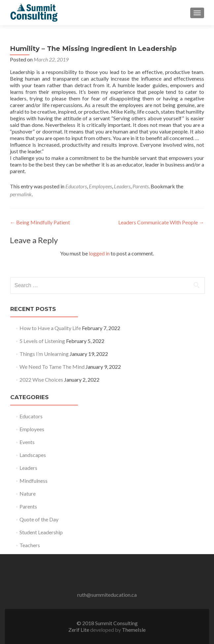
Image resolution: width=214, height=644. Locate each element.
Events (27, 442)
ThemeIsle (134, 630)
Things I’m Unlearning (44, 354)
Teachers (30, 545)
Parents (141, 186)
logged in (99, 253)
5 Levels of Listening (42, 341)
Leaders (122, 186)
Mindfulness (34, 481)
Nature (28, 493)
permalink (21, 194)
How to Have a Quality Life (50, 328)
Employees (100, 186)
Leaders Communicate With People (161, 222)
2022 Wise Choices (41, 379)
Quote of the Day (39, 519)
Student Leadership (41, 532)
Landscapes (33, 455)
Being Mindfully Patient (40, 222)
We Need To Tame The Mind (52, 367)
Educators (76, 186)
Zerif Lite (79, 630)
